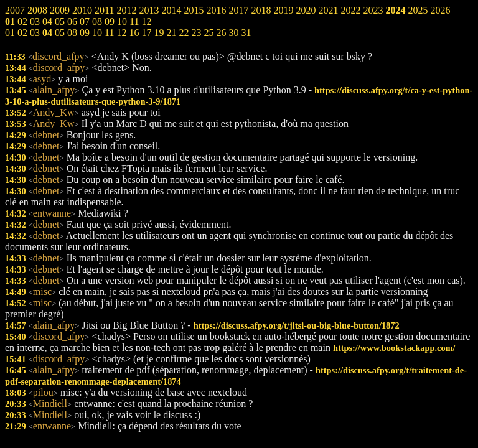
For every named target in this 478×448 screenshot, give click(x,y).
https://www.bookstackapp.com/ (394, 348)
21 (171, 33)
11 (109, 33)
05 (60, 33)
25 (209, 33)
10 (97, 33)
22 (184, 33)
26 (221, 33)
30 (233, 33)
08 (72, 33)
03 (35, 33)
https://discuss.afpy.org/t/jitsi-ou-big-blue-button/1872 (297, 325)
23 (196, 33)
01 (10, 33)
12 (121, 33)
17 (146, 33)
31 (246, 33)
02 (22, 33)
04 (47, 33)
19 (159, 33)
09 (85, 33)
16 (134, 33)
